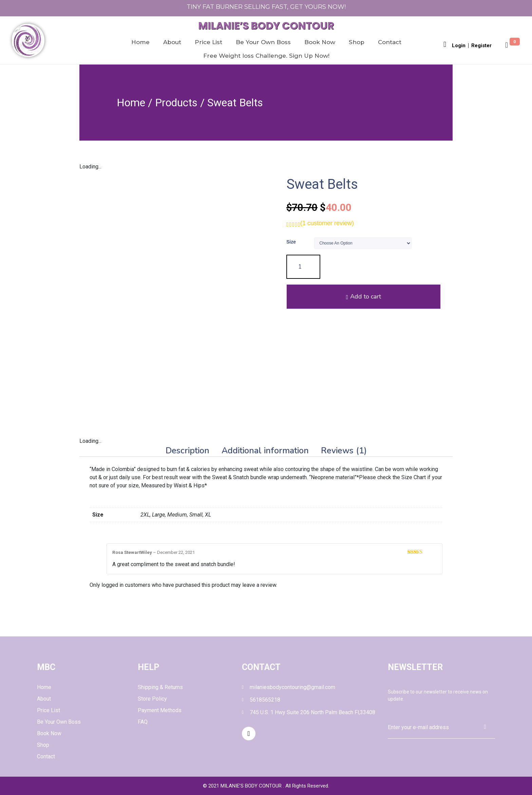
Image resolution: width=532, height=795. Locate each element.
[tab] (187, 451)
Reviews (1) (344, 451)
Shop (357, 42)
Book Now (320, 42)
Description (187, 451)
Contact (390, 42)
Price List (208, 42)
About (172, 42)
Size (291, 242)
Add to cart (379, 267)
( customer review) (327, 223)
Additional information (265, 451)
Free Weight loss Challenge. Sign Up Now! (266, 56)
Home (140, 42)
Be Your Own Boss (263, 42)
